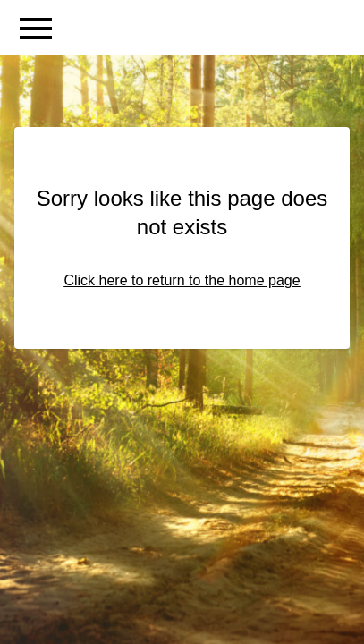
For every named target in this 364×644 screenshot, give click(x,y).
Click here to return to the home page (182, 280)
